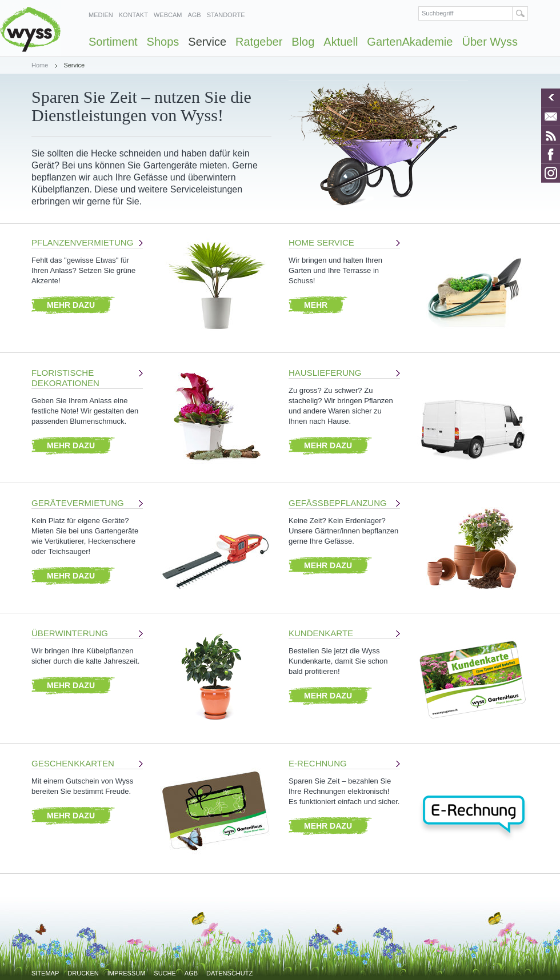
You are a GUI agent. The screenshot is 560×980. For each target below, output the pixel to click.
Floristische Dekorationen (65, 378)
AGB (194, 15)
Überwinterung (70, 633)
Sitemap (45, 973)
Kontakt (133, 15)
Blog (303, 42)
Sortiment (113, 42)
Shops (163, 42)
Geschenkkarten (73, 763)
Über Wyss (490, 42)
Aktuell (341, 42)
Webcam (168, 15)
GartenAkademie (410, 42)
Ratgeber (259, 42)
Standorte (226, 15)
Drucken (83, 973)
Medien (101, 15)
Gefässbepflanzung (338, 503)
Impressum (127, 973)
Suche (165, 973)
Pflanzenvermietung (82, 242)
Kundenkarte (321, 633)
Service (207, 42)
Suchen (520, 13)
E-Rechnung (318, 763)
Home (40, 65)
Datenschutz (229, 973)
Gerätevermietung (78, 503)
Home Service (321, 242)
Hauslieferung (325, 373)
